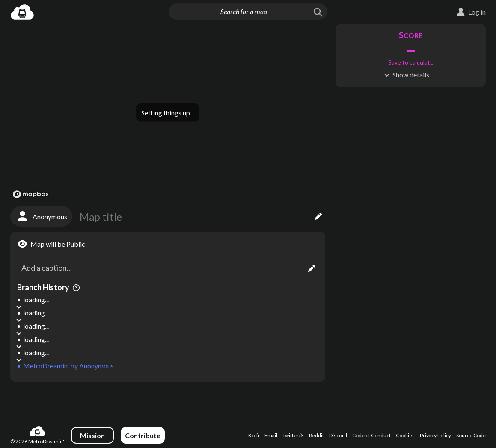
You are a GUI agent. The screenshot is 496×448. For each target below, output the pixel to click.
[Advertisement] (168, 400)
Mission (92, 435)
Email (271, 435)
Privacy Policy (435, 435)
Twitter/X (293, 435)
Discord (338, 435)
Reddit (316, 435)
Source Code (471, 435)
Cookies (405, 435)
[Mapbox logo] (31, 194)
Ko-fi (254, 435)
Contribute (143, 435)
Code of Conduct (371, 435)
